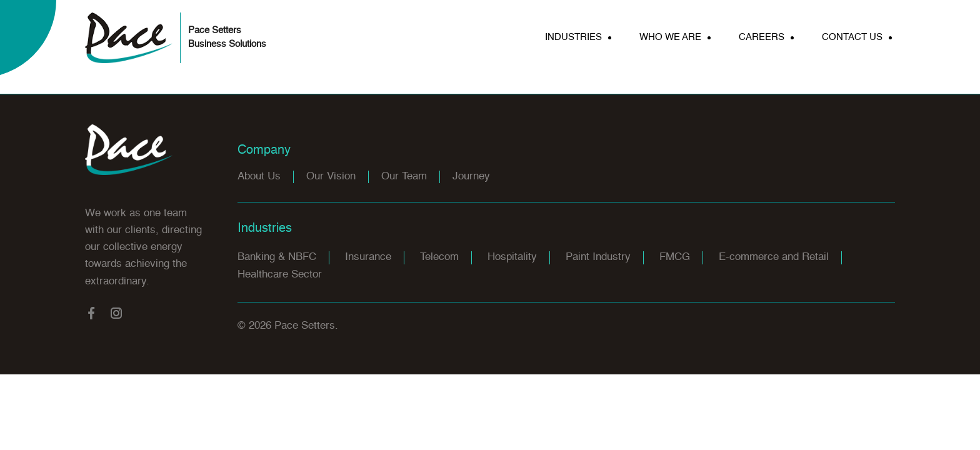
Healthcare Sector (280, 275)
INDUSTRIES (573, 37)
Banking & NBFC (277, 257)
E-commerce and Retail (774, 257)
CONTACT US (852, 37)
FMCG (675, 257)
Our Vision (331, 177)
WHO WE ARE (670, 37)
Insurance (368, 257)
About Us (259, 177)
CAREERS (762, 37)
